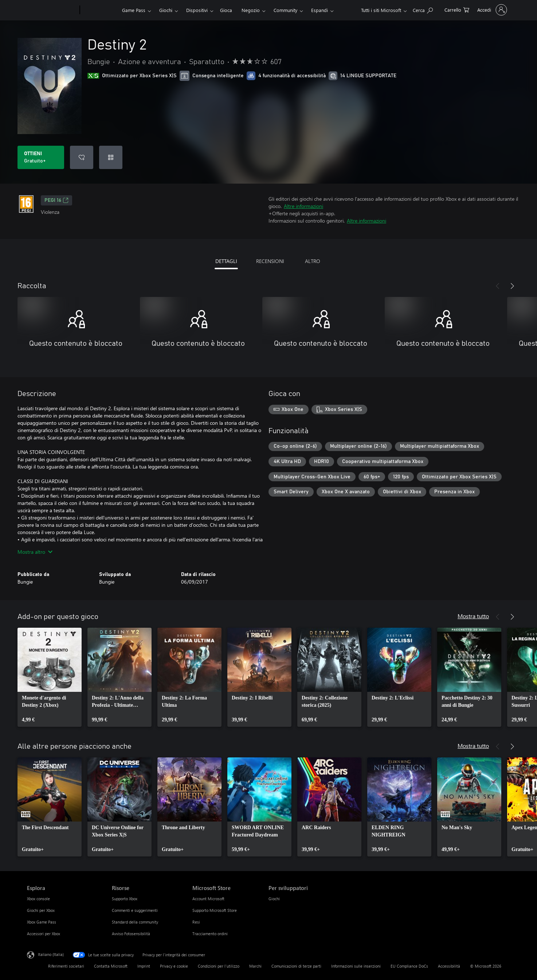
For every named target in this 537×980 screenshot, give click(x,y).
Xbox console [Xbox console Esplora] (38, 899)
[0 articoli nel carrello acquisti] (457, 9)
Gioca (226, 10)
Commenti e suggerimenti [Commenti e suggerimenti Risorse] (135, 910)
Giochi (166, 10)
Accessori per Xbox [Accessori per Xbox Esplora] (44, 934)
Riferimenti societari (66, 966)
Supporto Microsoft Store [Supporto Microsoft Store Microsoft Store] (215, 910)
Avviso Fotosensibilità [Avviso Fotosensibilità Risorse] (131, 934)
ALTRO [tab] (313, 261)
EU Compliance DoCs (409, 966)
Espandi (320, 10)
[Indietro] (498, 286)
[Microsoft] (52, 10)
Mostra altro (35, 552)
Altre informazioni (303, 206)
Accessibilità (449, 966)
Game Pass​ (134, 10)
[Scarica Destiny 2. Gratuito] (41, 157)
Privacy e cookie (174, 966)
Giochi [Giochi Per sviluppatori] (274, 899)
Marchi (255, 966)
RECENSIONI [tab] (270, 261)
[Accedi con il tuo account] (491, 10)
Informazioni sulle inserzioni (356, 966)
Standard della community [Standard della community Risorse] (135, 922)
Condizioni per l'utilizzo (219, 966)
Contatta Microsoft (111, 966)
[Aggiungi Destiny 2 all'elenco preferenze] (82, 157)
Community (285, 10)
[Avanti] (512, 286)
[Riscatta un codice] (111, 157)
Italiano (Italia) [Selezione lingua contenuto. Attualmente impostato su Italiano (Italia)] (51, 954)
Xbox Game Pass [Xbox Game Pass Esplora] (42, 922)
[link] (50, 677)
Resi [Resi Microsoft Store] (196, 922)
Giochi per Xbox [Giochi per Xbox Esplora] (41, 910)
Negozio (251, 10)
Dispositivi (197, 10)
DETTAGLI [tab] (226, 261)
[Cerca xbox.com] (423, 9)
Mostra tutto (473, 616)
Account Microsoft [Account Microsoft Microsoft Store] (208, 899)
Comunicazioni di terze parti (296, 966)
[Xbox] (100, 10)
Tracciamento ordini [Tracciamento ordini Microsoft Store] (210, 934)
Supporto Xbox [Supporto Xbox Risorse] (125, 899)
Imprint (144, 966)
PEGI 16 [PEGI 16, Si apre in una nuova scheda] (56, 200)
